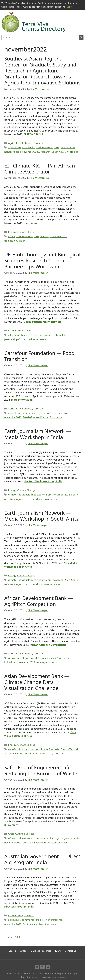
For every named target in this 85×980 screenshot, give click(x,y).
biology (25, 335)
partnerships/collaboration (19, 339)
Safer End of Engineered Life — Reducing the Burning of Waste (41, 770)
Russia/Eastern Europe (36, 417)
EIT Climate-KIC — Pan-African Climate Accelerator (40, 169)
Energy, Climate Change (22, 232)
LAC (48, 413)
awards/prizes (38, 658)
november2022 (31, 152)
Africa (11, 236)
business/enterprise (47, 147)
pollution (28, 843)
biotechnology (39, 335)
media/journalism (41, 495)
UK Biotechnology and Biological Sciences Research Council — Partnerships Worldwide (42, 260)
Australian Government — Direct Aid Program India (42, 859)
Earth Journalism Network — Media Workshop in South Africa (42, 516)
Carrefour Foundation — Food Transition (39, 356)
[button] (76, 22)
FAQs (58, 951)
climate (44, 236)
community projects (33, 413)
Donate (70, 7)
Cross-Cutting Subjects (21, 330)
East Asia (54, 749)
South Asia (58, 152)
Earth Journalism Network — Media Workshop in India (38, 434)
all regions (14, 335)
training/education (15, 241)
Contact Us (71, 951)
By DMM (12, 973)
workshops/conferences (46, 499)
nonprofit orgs (12, 152)
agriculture (14, 147)
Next (19, 937)
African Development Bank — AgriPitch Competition (39, 601)
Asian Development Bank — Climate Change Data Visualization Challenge (37, 682)
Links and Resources (41, 951)
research (45, 152)
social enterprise (44, 843)
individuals (24, 495)
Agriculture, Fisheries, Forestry (25, 143)
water (54, 924)
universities (71, 152)
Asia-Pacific (28, 147)
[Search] (81, 38)
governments (67, 147)
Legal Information (18, 951)
